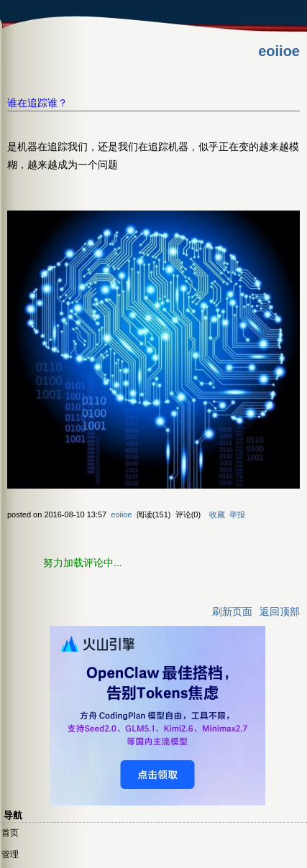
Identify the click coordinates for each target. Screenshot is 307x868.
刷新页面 (232, 611)
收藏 (217, 514)
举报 (237, 514)
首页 (10, 833)
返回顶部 (280, 611)
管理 (10, 854)
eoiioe (279, 51)
